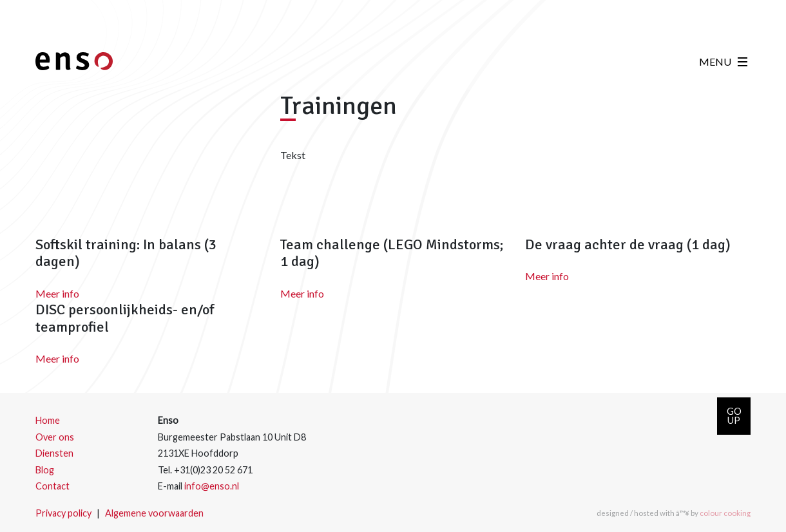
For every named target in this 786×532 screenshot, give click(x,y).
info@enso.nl (212, 486)
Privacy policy (63, 513)
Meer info (57, 293)
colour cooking (725, 513)
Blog (45, 470)
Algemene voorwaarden (154, 513)
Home (48, 420)
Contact (53, 486)
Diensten (54, 453)
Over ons (55, 437)
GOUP (734, 416)
